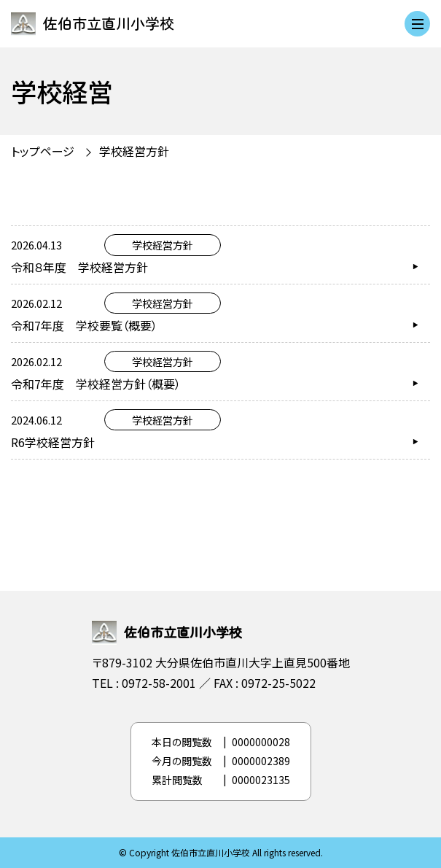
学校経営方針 (134, 151)
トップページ (43, 151)
